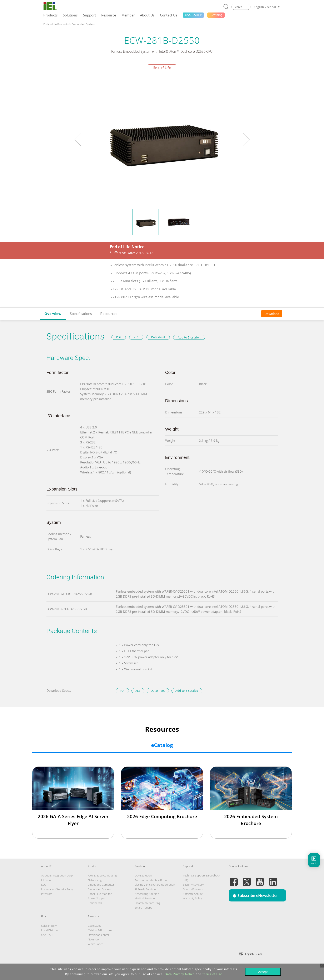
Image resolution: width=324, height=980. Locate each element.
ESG (44, 885)
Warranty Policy (192, 898)
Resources (109, 314)
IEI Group (47, 880)
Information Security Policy (57, 889)
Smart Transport (144, 908)
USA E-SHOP (49, 935)
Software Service (193, 894)
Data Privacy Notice (180, 974)
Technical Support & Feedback (201, 875)
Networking (95, 880)
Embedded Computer (101, 885)
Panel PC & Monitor (100, 894)
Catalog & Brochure (100, 930)
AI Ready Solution (145, 889)
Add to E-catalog (189, 337)
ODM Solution (143, 875)
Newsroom (94, 939)
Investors (47, 894)
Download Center (99, 935)
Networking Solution (147, 894)
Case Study (95, 926)
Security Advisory (193, 885)
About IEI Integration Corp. (57, 875)
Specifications (81, 314)
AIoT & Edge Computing (102, 875)
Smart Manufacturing (147, 903)
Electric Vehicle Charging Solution (155, 885)
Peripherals (95, 903)
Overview (53, 314)
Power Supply (96, 898)
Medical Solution (145, 898)
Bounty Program (193, 889)
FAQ (186, 880)
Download (272, 314)
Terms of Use (212, 974)
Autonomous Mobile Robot (151, 880)
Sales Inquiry (49, 926)
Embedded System (83, 24)
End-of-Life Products (56, 24)
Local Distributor (51, 930)
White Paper (95, 944)
